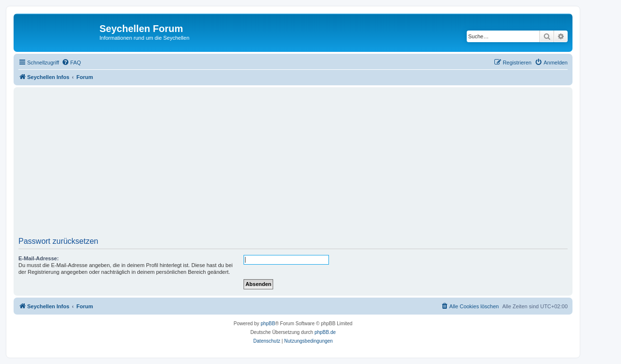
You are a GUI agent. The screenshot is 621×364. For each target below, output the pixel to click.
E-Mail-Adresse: (39, 258)
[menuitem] (71, 63)
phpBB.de (325, 332)
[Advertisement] (310, 165)
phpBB (268, 324)
